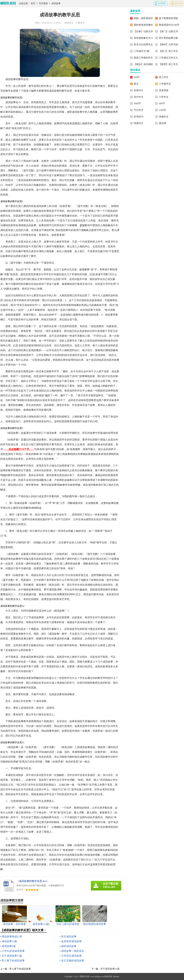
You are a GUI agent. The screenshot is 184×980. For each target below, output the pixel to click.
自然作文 (139, 90)
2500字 (162, 110)
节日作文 (139, 110)
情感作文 (139, 123)
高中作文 (139, 97)
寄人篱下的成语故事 (13, 961)
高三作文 (164, 77)
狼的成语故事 (69, 946)
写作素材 (43, 4)
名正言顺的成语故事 (73, 961)
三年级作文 (165, 84)
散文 (136, 84)
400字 (162, 103)
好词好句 (139, 117)
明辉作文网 (84, 976)
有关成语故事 (69, 937)
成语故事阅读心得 (12, 937)
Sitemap (116, 976)
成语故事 (56, 4)
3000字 (137, 103)
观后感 (162, 123)
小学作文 (164, 97)
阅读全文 (69, 23)
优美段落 (164, 90)
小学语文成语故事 (71, 956)
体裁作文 (164, 117)
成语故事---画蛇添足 (73, 951)
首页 (33, 4)
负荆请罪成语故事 (71, 941)
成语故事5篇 (9, 946)
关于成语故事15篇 (12, 956)
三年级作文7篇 (142, 51)
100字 (137, 77)
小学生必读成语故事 (13, 951)
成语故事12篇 (9, 941)
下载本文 (80, 23)
